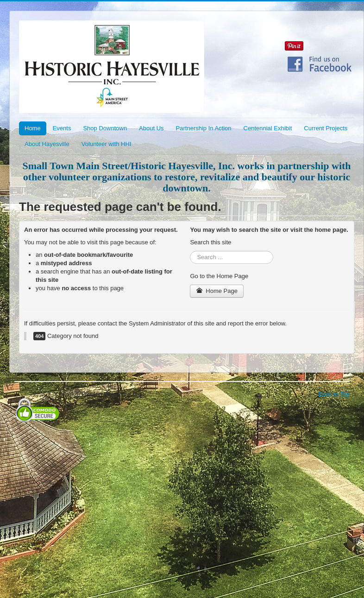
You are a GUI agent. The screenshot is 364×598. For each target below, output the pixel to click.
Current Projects (326, 128)
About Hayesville (47, 144)
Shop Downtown (105, 128)
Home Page (217, 291)
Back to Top (334, 394)
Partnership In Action (204, 128)
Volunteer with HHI (107, 144)
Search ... (190, 251)
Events (62, 128)
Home (33, 128)
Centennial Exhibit (268, 128)
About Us (151, 128)
